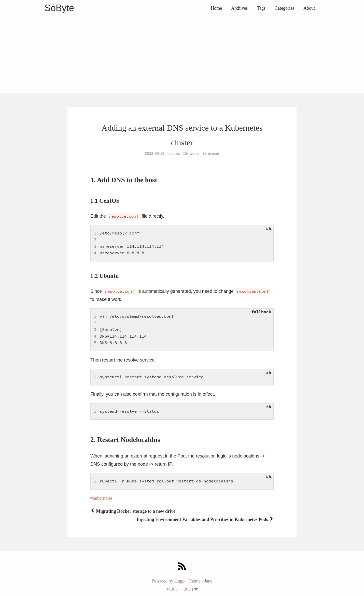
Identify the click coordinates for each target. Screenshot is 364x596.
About (309, 8)
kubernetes (103, 498)
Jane (208, 581)
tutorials (174, 154)
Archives (239, 8)
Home (216, 8)
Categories (284, 8)
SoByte (59, 8)
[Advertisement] (182, 55)
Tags (261, 8)
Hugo (179, 581)
